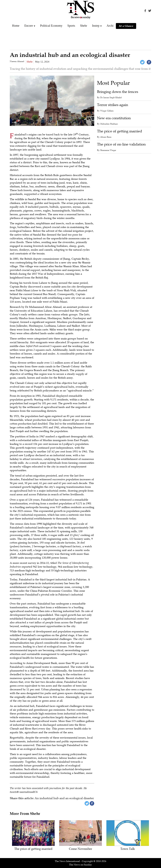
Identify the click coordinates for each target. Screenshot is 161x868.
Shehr (84, 26)
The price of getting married (120, 131)
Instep (96, 26)
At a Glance (126, 26)
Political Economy (51, 26)
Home (16, 26)
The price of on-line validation (121, 144)
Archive (111, 26)
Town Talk (128, 849)
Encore (29, 26)
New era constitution (114, 118)
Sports (71, 26)
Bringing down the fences (118, 92)
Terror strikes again (113, 105)
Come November (80, 849)
